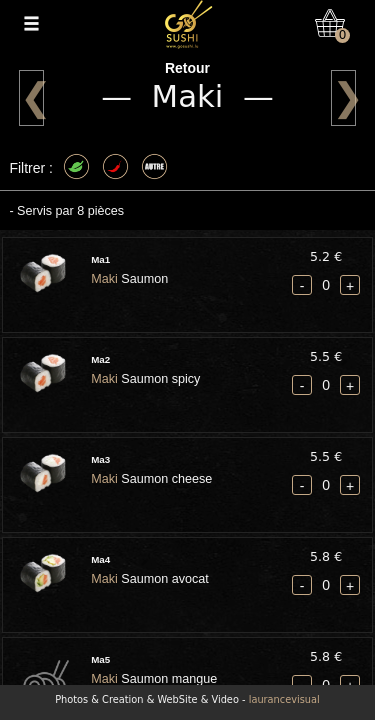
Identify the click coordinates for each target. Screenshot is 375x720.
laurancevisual (284, 699)
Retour (187, 68)
